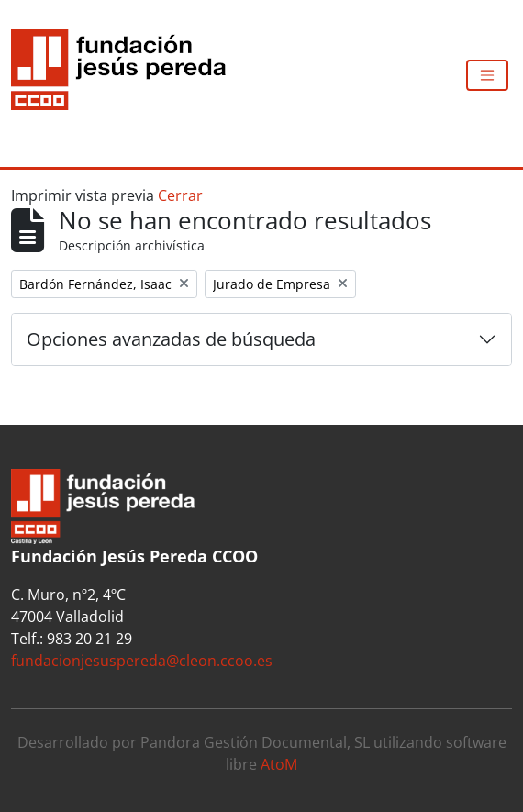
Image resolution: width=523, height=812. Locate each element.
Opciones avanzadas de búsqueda (171, 339)
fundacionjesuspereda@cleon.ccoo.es (142, 661)
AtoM (279, 764)
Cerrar (180, 195)
